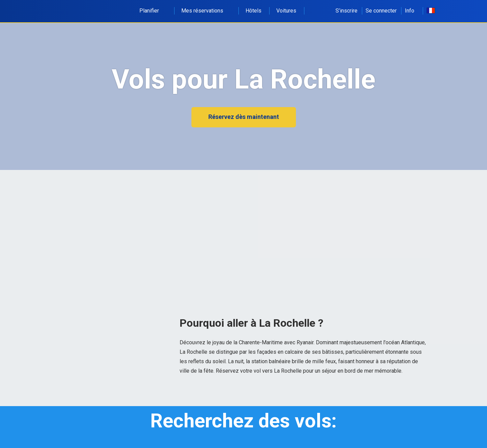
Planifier (153, 11)
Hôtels (253, 11)
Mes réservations (206, 11)
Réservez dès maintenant (244, 117)
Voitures (286, 11)
